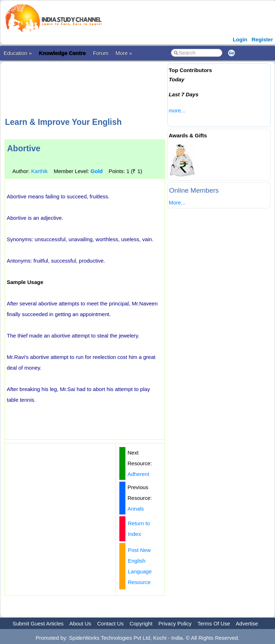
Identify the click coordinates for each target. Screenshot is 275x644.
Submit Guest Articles (38, 623)
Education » (18, 53)
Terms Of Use (214, 623)
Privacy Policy (175, 623)
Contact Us (110, 623)
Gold (97, 171)
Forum (101, 53)
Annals (136, 509)
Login (240, 39)
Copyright (141, 623)
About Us (80, 623)
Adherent (138, 474)
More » (124, 53)
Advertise (247, 623)
